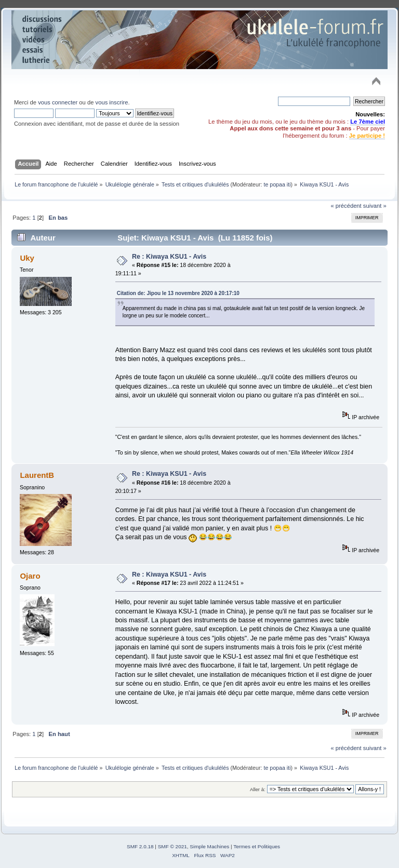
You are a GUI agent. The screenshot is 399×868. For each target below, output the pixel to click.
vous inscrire (112, 102)
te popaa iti (277, 184)
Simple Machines (209, 846)
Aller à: (258, 789)
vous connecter (58, 102)
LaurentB (37, 475)
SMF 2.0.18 (140, 846)
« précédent (346, 206)
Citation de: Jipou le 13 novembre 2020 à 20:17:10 (178, 293)
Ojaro (30, 576)
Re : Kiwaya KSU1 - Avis (169, 257)
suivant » (375, 206)
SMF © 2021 (172, 846)
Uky (27, 258)
